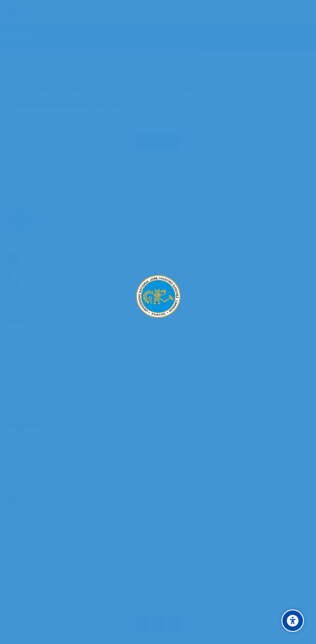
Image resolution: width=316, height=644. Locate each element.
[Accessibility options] (293, 621)
